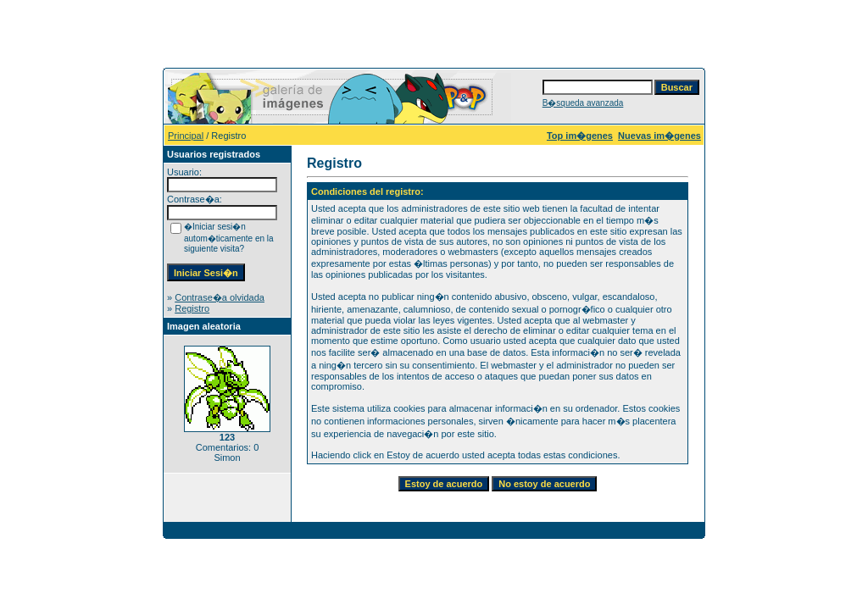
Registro (192, 308)
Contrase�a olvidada (220, 297)
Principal (186, 136)
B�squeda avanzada (583, 103)
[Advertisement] (434, 32)
